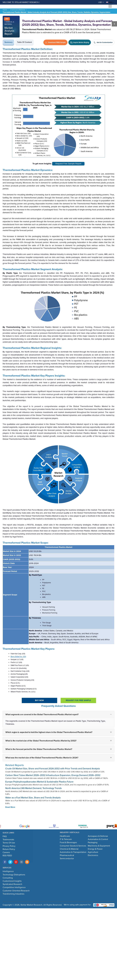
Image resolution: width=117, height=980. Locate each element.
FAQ (5, 836)
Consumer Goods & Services (73, 846)
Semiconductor (67, 859)
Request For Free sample (78, 700)
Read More (10, 807)
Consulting (8, 878)
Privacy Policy (9, 846)
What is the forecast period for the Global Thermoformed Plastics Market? (39, 749)
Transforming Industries (13, 894)
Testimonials (8, 840)
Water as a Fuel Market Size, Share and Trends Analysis (33, 798)
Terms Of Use (9, 843)
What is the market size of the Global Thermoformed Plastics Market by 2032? (41, 741)
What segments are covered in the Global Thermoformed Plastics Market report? (42, 714)
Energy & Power (95, 849)
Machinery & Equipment (99, 846)
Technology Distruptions (14, 875)
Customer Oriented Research (16, 891)
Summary (8, 42)
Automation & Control (98, 839)
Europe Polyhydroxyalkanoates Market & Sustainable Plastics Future (39, 782)
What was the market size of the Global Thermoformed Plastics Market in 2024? (42, 758)
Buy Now (39, 700)
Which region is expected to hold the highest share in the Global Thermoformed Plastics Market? (49, 732)
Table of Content (24, 42)
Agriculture (93, 852)
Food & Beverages (68, 842)
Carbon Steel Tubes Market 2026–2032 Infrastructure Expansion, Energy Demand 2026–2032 (53, 775)
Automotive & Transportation (73, 852)
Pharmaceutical (67, 855)
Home (5, 10)
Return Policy (9, 849)
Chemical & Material (18, 10)
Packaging (93, 842)
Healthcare (65, 836)
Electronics (93, 855)
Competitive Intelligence (14, 887)
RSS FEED (7, 856)
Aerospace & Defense (98, 836)
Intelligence (8, 871)
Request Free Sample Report (68, 164)
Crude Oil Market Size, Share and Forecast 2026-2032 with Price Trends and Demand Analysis (53, 769)
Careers (6, 852)
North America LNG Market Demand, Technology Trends (33, 788)
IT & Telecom (66, 839)
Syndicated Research (12, 884)
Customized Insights (12, 881)
